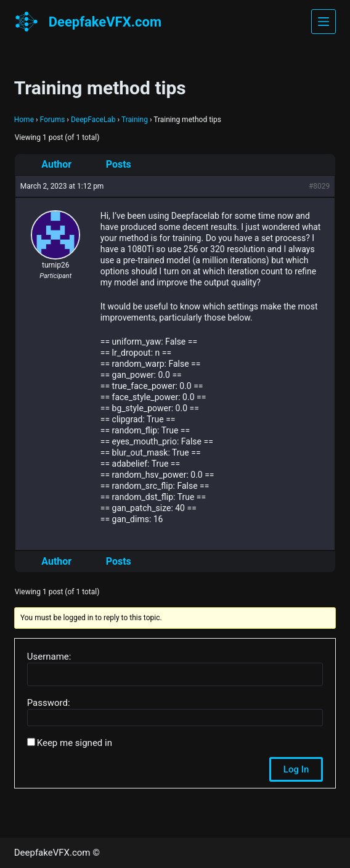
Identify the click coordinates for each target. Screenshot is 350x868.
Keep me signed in (75, 743)
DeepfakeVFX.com (105, 22)
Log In (296, 769)
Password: (49, 703)
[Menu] (324, 22)
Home (24, 120)
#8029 (319, 186)
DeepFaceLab (93, 120)
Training (135, 120)
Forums (53, 120)
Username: (49, 657)
